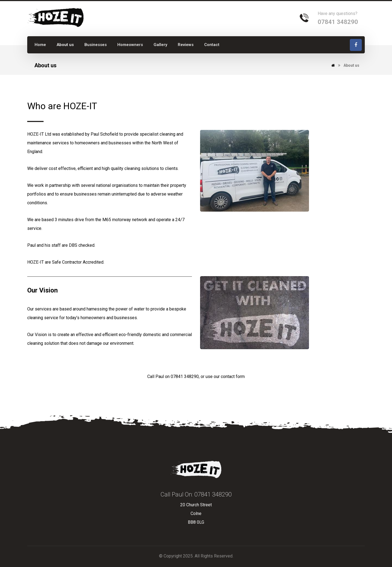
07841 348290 (185, 377)
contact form (233, 377)
